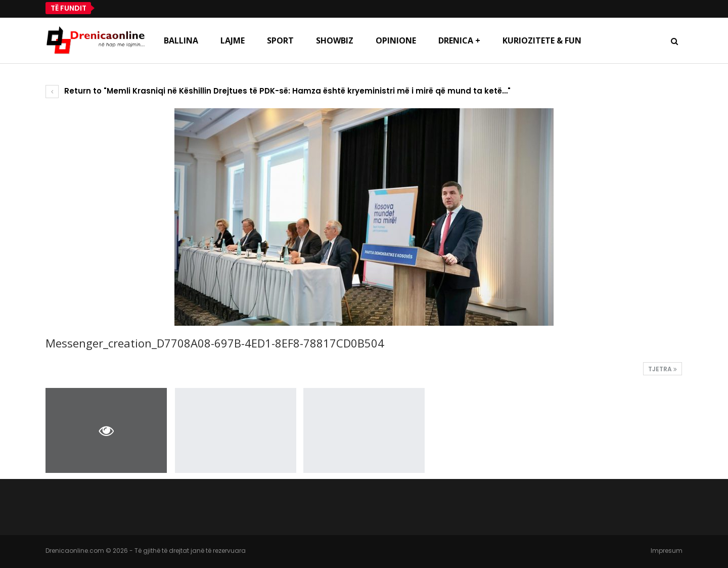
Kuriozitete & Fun (542, 40)
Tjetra (663, 369)
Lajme (233, 40)
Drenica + (459, 40)
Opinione (396, 40)
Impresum (667, 551)
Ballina (181, 40)
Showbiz (335, 40)
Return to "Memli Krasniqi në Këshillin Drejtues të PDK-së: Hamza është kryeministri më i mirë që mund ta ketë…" (278, 91)
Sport (280, 40)
